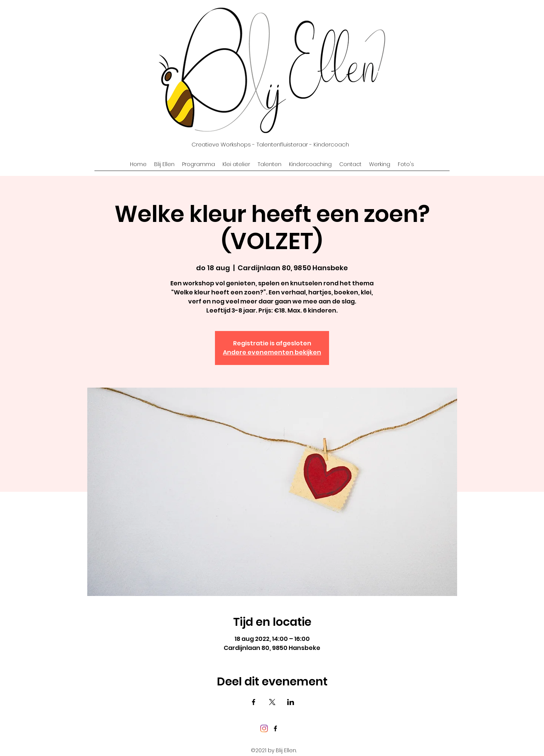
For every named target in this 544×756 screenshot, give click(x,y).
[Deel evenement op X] (272, 702)
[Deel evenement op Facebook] (254, 702)
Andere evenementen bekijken (272, 352)
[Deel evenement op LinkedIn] (291, 702)
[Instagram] (264, 728)
